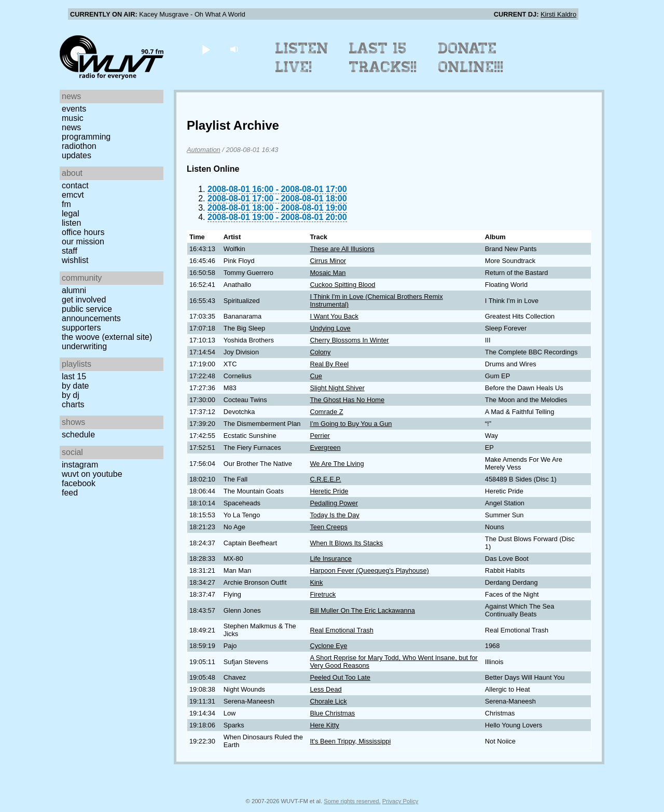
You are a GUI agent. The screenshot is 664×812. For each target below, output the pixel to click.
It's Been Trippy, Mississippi (350, 741)
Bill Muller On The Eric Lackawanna (362, 610)
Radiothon (79, 146)
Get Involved (84, 300)
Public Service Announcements (91, 314)
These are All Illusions (342, 249)
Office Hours (83, 232)
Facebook (79, 483)
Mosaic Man (328, 273)
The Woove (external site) (107, 337)
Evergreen (325, 448)
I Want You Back (334, 316)
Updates (77, 155)
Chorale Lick (328, 701)
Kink (316, 582)
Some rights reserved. (352, 801)
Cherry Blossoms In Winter (349, 340)
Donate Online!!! (471, 58)
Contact (75, 185)
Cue (316, 376)
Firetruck (323, 594)
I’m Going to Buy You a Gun (351, 424)
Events (74, 109)
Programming (86, 137)
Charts (73, 404)
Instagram (80, 465)
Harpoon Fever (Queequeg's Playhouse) (369, 570)
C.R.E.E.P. (325, 479)
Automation (204, 150)
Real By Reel (329, 364)
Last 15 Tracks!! (383, 58)
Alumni (74, 290)
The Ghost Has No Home (347, 400)
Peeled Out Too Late (340, 677)
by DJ (71, 395)
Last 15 (74, 376)
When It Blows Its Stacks (346, 543)
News (71, 127)
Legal (71, 214)
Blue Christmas (332, 713)
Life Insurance (330, 559)
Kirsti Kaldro (558, 14)
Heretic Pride (329, 491)
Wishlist (75, 260)
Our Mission (83, 242)
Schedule (78, 435)
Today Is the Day (334, 515)
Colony (320, 352)
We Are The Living (337, 464)
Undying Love (330, 328)
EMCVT (73, 195)
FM (66, 204)
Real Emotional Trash (341, 630)
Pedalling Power (334, 503)
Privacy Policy (400, 801)
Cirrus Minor (328, 261)
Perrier (320, 436)
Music (73, 118)
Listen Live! (302, 58)
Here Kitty (324, 725)
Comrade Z (326, 412)
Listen (71, 223)
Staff (70, 251)
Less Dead (326, 689)
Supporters (81, 328)
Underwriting (84, 346)
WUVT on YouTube (92, 474)
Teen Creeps (329, 527)
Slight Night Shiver (337, 388)
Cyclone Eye (328, 646)
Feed (70, 493)
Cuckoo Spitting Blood (342, 285)
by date (75, 386)
